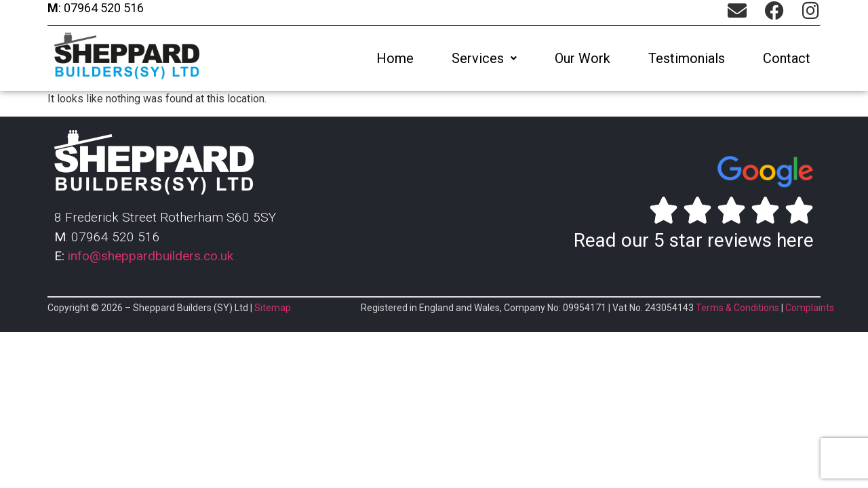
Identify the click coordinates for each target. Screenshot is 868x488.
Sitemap (273, 308)
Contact (787, 58)
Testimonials (687, 58)
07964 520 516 (102, 8)
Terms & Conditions (737, 308)
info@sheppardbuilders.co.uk (151, 256)
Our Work (583, 58)
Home (395, 58)
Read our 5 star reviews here (694, 240)
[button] (484, 58)
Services (484, 58)
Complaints (810, 308)
